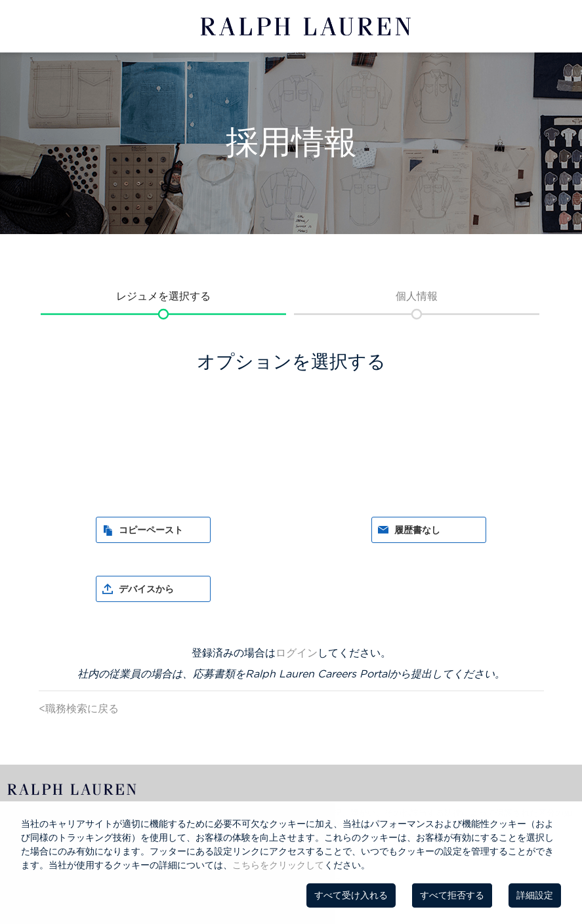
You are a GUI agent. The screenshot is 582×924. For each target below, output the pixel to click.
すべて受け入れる (351, 895)
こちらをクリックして (278, 865)
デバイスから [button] (146, 589)
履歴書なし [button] (417, 530)
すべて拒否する (452, 895)
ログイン (297, 653)
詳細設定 (535, 895)
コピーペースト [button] (151, 530)
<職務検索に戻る (79, 708)
